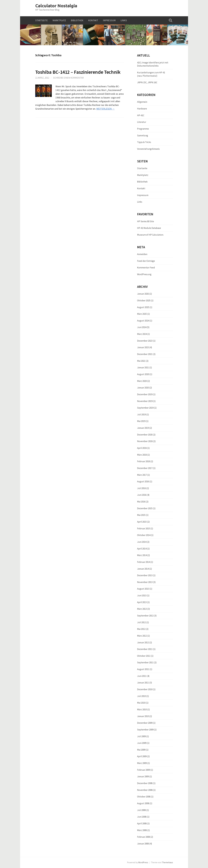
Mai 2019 (141, 421)
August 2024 (143, 321)
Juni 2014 (142, 542)
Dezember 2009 (145, 723)
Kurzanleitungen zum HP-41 (151, 73)
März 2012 (142, 636)
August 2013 (143, 589)
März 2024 (142, 334)
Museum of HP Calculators (150, 235)
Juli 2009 (141, 736)
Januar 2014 (143, 569)
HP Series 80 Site (146, 221)
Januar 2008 (143, 844)
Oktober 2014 (144, 535)
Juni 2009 (142, 743)
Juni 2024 (142, 327)
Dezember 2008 (145, 783)
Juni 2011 (142, 676)
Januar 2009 (143, 776)
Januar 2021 (143, 367)
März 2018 (142, 455)
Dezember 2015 (145, 508)
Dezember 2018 (145, 435)
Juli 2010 (141, 696)
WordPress (143, 862)
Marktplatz (59, 20)
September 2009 (145, 730)
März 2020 (142, 381)
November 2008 (145, 790)
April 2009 (142, 756)
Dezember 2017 (145, 468)
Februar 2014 (144, 562)
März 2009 (142, 763)
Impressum (109, 20)
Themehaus (167, 862)
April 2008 (142, 823)
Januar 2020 (143, 388)
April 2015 (142, 522)
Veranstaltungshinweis (148, 149)
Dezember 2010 (145, 689)
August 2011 (143, 669)
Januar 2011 (143, 683)
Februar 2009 (144, 770)
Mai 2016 (141, 502)
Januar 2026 (143, 294)
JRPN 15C (142, 82)
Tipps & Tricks (144, 142)
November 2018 (145, 441)
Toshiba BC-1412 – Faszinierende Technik (78, 72)
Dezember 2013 (145, 575)
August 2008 (143, 803)
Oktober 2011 (144, 656)
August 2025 (143, 307)
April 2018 (142, 448)
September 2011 (145, 662)
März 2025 (142, 314)
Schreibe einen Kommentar (68, 78)
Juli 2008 (141, 810)
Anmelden (142, 254)
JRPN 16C (152, 82)
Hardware (142, 109)
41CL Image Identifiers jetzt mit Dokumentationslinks (153, 64)
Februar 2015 (144, 528)
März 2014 (142, 555)
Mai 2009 (141, 750)
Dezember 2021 (145, 354)
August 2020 (143, 374)
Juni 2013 (142, 595)
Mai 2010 (141, 703)
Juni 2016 (142, 495)
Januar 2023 (143, 347)
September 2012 (145, 616)
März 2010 (142, 709)
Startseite (41, 20)
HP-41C (141, 115)
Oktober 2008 (144, 797)
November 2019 (145, 401)
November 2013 (145, 582)
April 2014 (142, 549)
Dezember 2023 (145, 341)
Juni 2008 (142, 817)
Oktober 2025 (144, 300)
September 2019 (145, 408)
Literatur (142, 122)
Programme (143, 129)
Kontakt (93, 20)
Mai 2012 (141, 629)
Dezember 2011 (145, 649)
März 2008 (142, 830)
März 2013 (142, 609)
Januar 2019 (143, 428)
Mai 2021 (141, 361)
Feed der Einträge (146, 261)
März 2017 (142, 475)
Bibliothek (77, 20)
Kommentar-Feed (146, 268)
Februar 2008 (144, 837)
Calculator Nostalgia (56, 6)
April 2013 (142, 602)
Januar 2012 (143, 642)
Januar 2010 (143, 716)
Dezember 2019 (145, 394)
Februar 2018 (144, 461)
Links (124, 20)
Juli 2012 (141, 622)
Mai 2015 (141, 515)
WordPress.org (144, 274)
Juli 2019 (141, 414)
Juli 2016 (141, 488)
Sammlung (143, 136)
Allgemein (142, 102)
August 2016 (143, 481)
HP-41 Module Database (149, 228)
